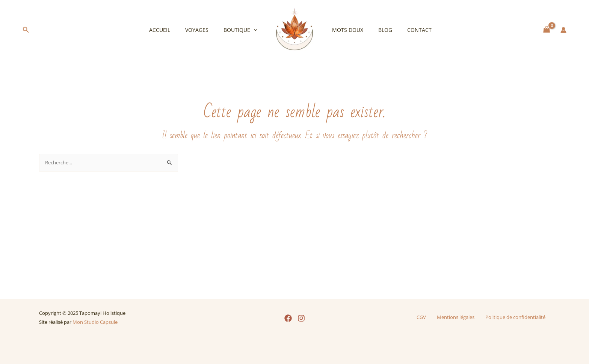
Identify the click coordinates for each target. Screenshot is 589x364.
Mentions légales (456, 317)
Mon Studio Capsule (95, 322)
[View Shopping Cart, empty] (547, 30)
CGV (424, 317)
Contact (408, 30)
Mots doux (345, 30)
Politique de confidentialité (516, 317)
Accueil (171, 30)
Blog (378, 30)
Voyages (204, 30)
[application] (256, 30)
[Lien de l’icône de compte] (563, 30)
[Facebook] (288, 318)
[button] (26, 30)
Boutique (242, 30)
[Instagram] (301, 318)
